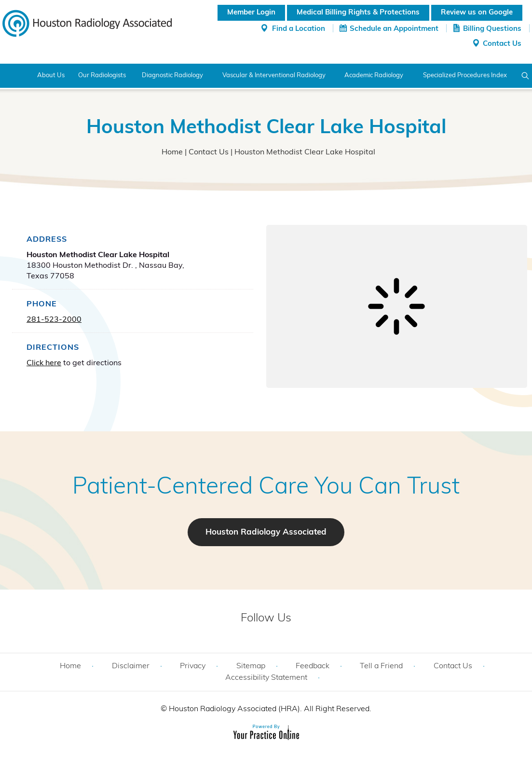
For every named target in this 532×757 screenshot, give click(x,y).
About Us (51, 76)
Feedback (313, 666)
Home (13, 76)
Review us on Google (477, 13)
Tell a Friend (381, 666)
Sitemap (251, 666)
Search (525, 76)
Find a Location (299, 29)
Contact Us (502, 44)
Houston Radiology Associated (266, 532)
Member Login (251, 13)
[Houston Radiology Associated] (87, 23)
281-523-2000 (54, 320)
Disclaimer (131, 666)
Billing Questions (492, 29)
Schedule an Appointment (394, 29)
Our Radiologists (102, 76)
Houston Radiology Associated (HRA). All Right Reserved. (269, 709)
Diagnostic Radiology (172, 76)
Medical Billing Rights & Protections (358, 13)
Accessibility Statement (266, 678)
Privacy (193, 666)
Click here (44, 363)
